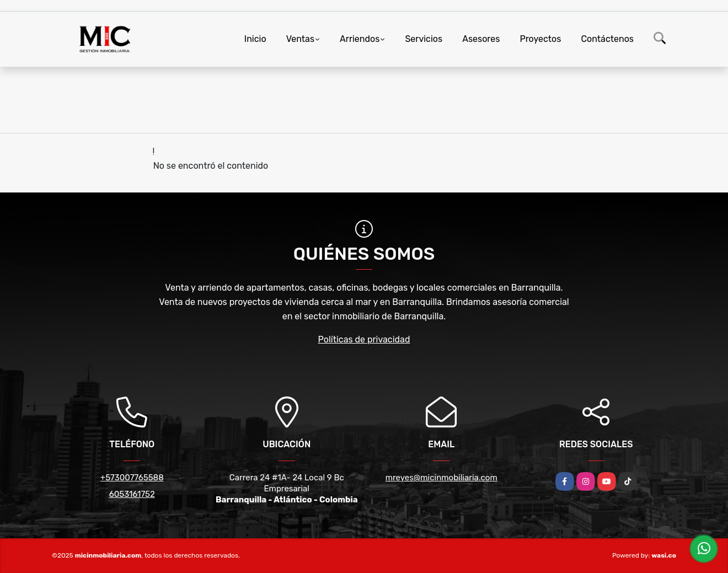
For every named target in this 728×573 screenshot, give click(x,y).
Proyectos (540, 39)
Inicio (255, 39)
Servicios (424, 39)
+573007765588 (132, 478)
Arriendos (360, 39)
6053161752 (132, 494)
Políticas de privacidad (364, 339)
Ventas (300, 39)
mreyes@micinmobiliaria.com (441, 478)
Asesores (481, 39)
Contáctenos (607, 39)
